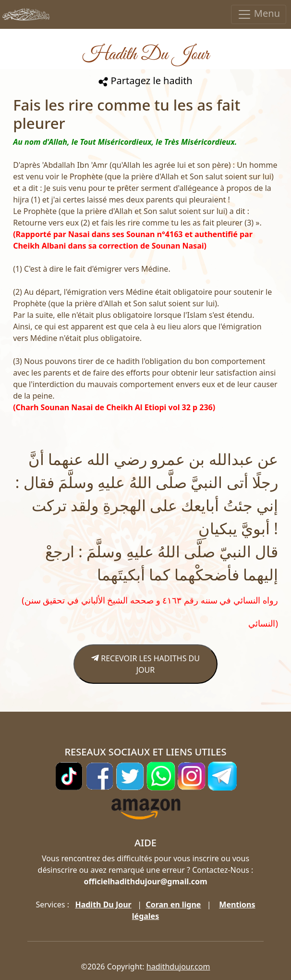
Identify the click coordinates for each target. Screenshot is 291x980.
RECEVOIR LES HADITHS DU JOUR (145, 664)
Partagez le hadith (145, 81)
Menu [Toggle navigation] (259, 14)
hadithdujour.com (178, 967)
